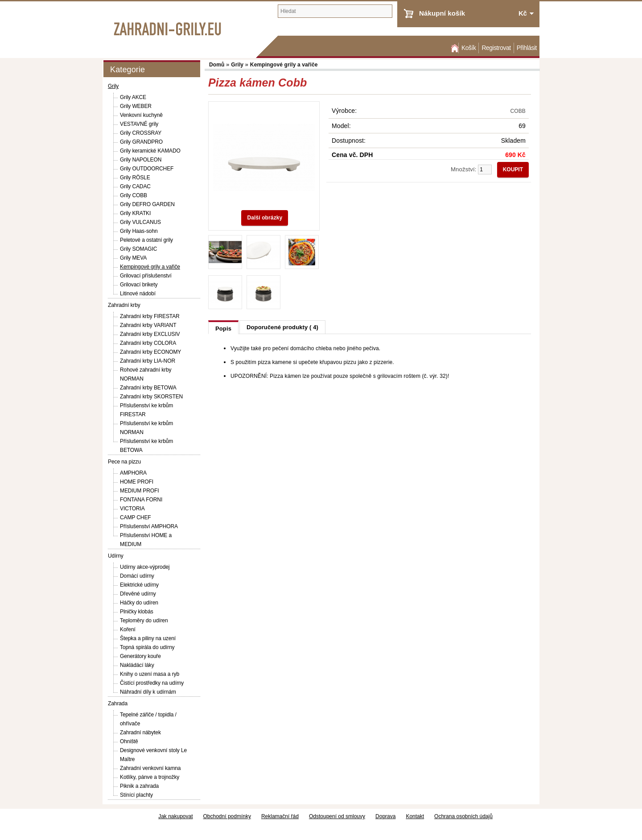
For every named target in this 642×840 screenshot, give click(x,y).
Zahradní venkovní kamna (150, 768)
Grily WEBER (136, 106)
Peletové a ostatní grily (146, 240)
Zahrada (118, 703)
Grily (113, 86)
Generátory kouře (140, 656)
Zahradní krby (124, 305)
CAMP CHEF (136, 517)
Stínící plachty (136, 795)
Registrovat (496, 48)
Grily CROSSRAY (141, 133)
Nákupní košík (442, 13)
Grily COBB (134, 195)
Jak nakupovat (175, 816)
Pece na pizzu (124, 462)
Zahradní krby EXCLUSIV (150, 334)
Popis (223, 329)
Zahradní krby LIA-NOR (148, 361)
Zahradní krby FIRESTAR (150, 316)
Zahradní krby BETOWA (148, 388)
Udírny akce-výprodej (145, 567)
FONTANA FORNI (141, 500)
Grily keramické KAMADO (150, 151)
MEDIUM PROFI (139, 491)
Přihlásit (527, 48)
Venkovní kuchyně (141, 115)
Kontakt (415, 816)
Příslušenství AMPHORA (149, 526)
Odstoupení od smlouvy (337, 816)
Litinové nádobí (138, 294)
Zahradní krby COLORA (148, 343)
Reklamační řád (280, 816)
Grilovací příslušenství (146, 276)
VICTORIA (132, 509)
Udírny (116, 556)
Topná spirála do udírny (147, 647)
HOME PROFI (137, 482)
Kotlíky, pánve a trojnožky (150, 777)
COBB (518, 111)
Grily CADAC (135, 186)
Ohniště (129, 741)
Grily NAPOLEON (141, 160)
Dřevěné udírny (138, 594)
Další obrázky (265, 218)
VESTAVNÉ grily (139, 124)
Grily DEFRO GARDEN (147, 204)
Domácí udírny (137, 576)
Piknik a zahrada (139, 786)
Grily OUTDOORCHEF (147, 169)
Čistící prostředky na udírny (152, 683)
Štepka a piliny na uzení (148, 638)
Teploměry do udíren (144, 621)
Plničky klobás (137, 612)
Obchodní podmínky (227, 816)
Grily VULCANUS (140, 222)
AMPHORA (133, 473)
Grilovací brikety (139, 285)
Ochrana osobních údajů (463, 816)
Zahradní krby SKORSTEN (151, 397)
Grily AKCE (133, 97)
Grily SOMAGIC (138, 249)
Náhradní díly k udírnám (148, 692)
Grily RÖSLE (135, 178)
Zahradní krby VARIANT (148, 325)
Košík (469, 48)
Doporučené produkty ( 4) (282, 327)
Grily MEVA (133, 258)
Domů (454, 48)
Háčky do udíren (139, 603)
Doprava (385, 816)
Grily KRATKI (135, 213)
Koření (128, 629)
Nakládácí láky (137, 665)
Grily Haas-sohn (139, 231)
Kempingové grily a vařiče (150, 267)
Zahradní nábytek (140, 732)
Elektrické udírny (139, 585)
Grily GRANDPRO (141, 142)
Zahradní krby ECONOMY (150, 352)
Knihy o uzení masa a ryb (150, 674)
